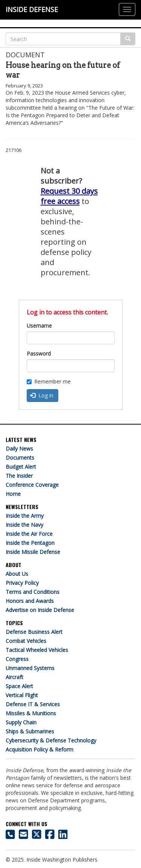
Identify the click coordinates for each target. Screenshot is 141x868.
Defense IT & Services (33, 704)
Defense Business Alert (34, 632)
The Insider (19, 476)
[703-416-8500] (10, 836)
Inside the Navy (24, 525)
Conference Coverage (32, 485)
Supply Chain (21, 722)
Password (39, 353)
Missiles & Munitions (31, 713)
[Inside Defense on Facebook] (50, 836)
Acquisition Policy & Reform (39, 749)
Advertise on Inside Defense (40, 610)
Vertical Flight (22, 695)
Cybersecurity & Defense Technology (51, 740)
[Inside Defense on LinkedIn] (63, 836)
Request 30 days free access (69, 196)
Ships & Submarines (30, 731)
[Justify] (127, 9)
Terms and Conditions (33, 592)
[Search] (63, 39)
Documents (20, 458)
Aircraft (14, 677)
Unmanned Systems (30, 668)
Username (39, 326)
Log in (42, 395)
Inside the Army (25, 516)
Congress (17, 659)
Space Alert (19, 686)
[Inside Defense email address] (23, 836)
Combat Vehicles (26, 641)
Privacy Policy (22, 583)
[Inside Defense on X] (37, 836)
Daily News (19, 449)
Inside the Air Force (29, 534)
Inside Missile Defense (33, 552)
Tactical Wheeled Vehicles (37, 650)
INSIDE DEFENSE (32, 9)
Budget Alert (21, 467)
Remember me (49, 381)
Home (13, 494)
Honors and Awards (30, 601)
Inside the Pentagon (30, 543)
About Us (17, 574)
